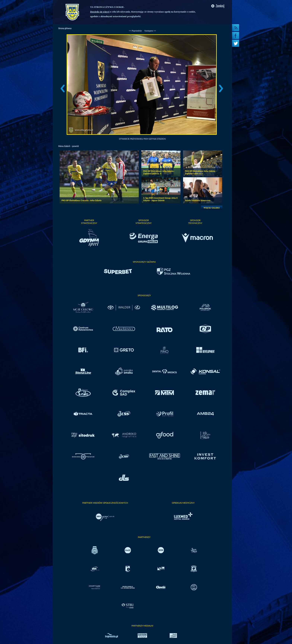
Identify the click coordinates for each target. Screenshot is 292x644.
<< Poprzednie (135, 31)
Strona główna (65, 28)
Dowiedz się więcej (100, 12)
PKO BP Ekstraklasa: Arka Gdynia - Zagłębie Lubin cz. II (159, 172)
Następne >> (150, 31)
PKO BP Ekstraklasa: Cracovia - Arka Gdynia (81, 200)
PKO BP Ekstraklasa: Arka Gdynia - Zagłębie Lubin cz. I (201, 172)
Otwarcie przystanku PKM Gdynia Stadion (142, 139)
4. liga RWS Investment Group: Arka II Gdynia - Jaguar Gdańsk (160, 199)
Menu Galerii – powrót (69, 146)
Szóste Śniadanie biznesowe (198, 200)
